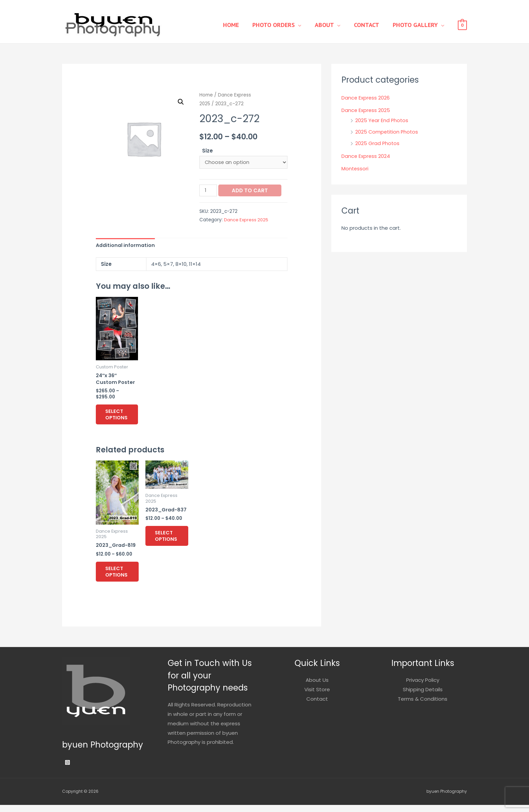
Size (207, 150)
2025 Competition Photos (388, 132)
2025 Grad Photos (378, 143)
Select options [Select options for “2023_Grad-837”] (171, 542)
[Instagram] (67, 769)
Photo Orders (285, 25)
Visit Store (317, 696)
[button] (180, 102)
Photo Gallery (417, 25)
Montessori (355, 169)
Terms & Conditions (423, 706)
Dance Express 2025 (247, 220)
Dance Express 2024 (366, 156)
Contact (372, 25)
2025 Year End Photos (382, 120)
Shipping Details (423, 696)
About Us (317, 687)
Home (246, 25)
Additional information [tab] (126, 246)
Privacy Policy (423, 687)
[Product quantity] (208, 191)
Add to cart (250, 191)
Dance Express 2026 (366, 98)
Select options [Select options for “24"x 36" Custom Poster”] (121, 417)
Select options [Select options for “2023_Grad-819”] (121, 578)
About (333, 25)
